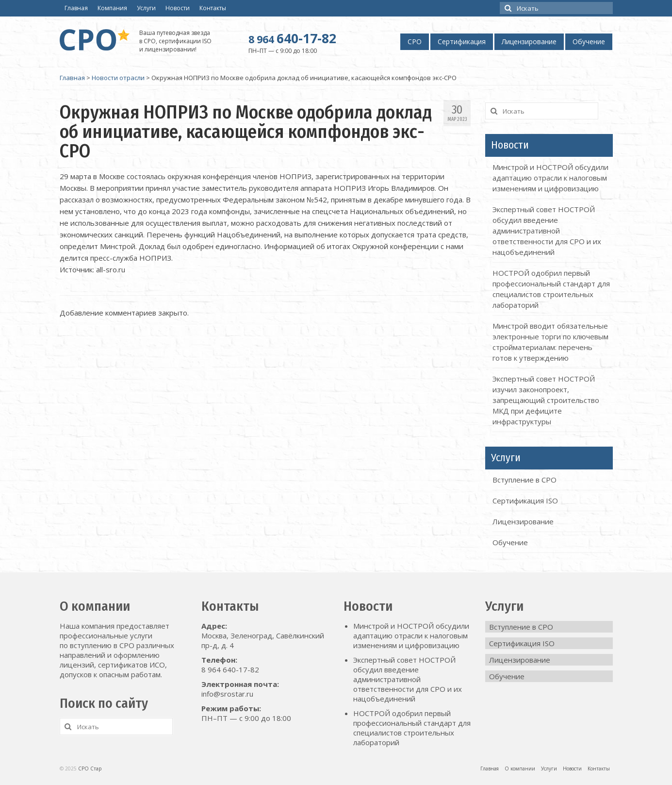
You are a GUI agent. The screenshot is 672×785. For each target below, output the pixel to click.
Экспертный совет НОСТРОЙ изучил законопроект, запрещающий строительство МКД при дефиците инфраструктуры (546, 400)
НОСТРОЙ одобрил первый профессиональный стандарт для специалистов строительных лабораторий (412, 728)
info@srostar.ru (227, 694)
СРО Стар (90, 768)
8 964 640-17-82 (230, 669)
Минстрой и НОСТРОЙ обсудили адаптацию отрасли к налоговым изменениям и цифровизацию (550, 178)
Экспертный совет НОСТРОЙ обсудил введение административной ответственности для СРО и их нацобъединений (547, 231)
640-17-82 (292, 38)
